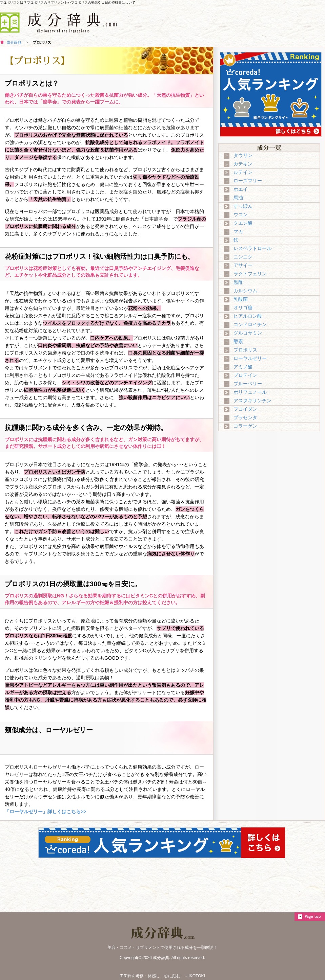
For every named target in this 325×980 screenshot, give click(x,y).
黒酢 (238, 282)
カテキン (243, 164)
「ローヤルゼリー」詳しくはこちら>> (45, 812)
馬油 (238, 198)
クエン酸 (243, 223)
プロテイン (245, 375)
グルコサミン (248, 333)
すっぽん (243, 206)
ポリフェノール (250, 392)
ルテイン (243, 172)
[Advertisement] (272, 485)
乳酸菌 (241, 299)
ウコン (241, 214)
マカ (238, 231)
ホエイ (241, 189)
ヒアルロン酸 (248, 316)
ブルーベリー (248, 384)
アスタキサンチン (252, 401)
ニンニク (243, 257)
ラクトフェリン (250, 274)
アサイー (243, 265)
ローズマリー (248, 181)
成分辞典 (14, 42)
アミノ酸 (243, 367)
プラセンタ (245, 417)
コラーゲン (245, 426)
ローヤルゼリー (250, 358)
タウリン (243, 155)
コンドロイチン (250, 324)
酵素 (238, 341)
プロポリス (245, 350)
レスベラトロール (252, 248)
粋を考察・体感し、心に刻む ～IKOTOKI (166, 976)
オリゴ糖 (243, 307)
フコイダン (245, 409)
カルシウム (245, 291)
